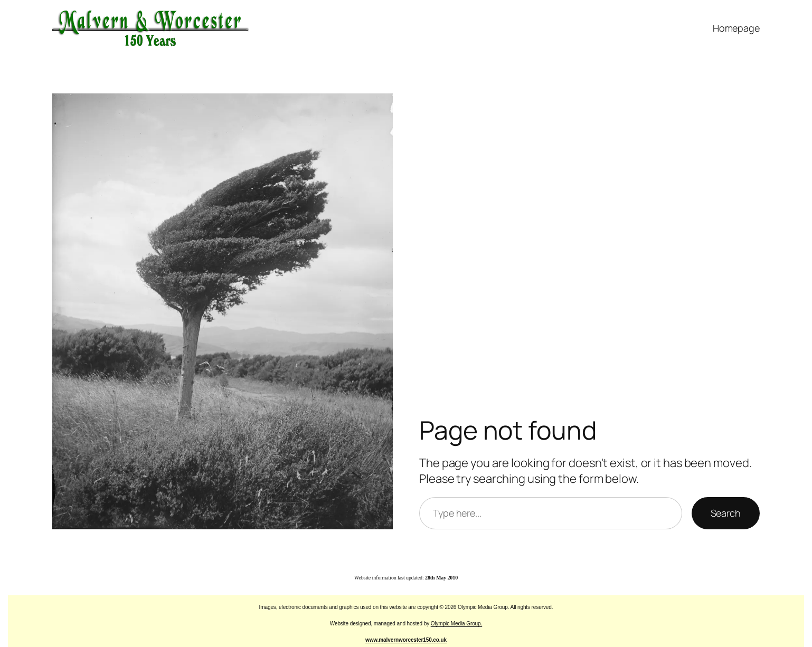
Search (726, 513)
